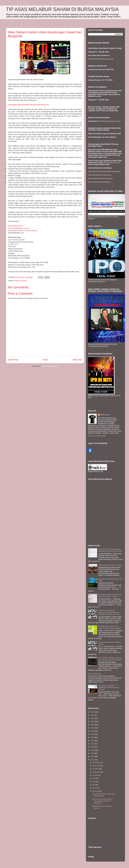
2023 (93, 721)
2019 (93, 734)
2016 (93, 744)
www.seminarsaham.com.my (18, 228)
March (95, 788)
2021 (93, 728)
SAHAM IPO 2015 (95, 674)
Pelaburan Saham (20, 281)
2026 (93, 712)
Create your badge (94, 454)
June (95, 782)
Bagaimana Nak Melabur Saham (110, 565)
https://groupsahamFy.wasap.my (101, 59)
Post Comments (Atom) (50, 366)
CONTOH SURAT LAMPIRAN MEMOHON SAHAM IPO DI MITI (110, 550)
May (94, 785)
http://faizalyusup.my (111, 162)
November (97, 766)
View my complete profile (97, 436)
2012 (93, 756)
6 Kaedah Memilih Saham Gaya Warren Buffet (104, 795)
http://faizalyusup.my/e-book (109, 121)
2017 (93, 741)
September (97, 772)
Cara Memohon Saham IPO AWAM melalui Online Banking (109, 627)
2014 (93, 750)
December (97, 762)
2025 (93, 715)
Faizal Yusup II (93, 447)
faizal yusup (105, 415)
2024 (93, 718)
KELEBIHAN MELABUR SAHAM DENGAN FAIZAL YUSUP (110, 596)
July (94, 778)
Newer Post (13, 360)
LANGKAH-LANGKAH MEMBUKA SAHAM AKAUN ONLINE (109, 688)
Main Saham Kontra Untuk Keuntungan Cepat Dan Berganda (102, 801)
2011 (93, 760)
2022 (93, 725)
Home (45, 360)
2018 (93, 737)
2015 (93, 747)
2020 (93, 731)
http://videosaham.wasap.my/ (99, 182)
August (95, 775)
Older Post (77, 360)
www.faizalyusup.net (15, 226)
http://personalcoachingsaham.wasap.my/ (104, 171)
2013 (93, 753)
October (96, 769)
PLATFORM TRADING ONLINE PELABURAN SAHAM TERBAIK (110, 659)
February (96, 791)
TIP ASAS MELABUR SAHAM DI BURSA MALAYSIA (62, 9)
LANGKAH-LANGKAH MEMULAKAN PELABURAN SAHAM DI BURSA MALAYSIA (110, 612)
